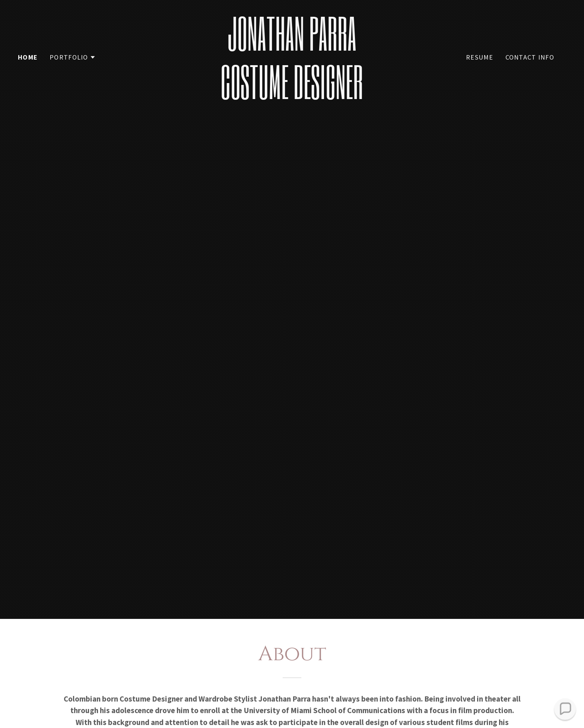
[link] (292, 96)
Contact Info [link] (530, 57)
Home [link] (28, 57)
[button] (73, 57)
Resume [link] (480, 57)
